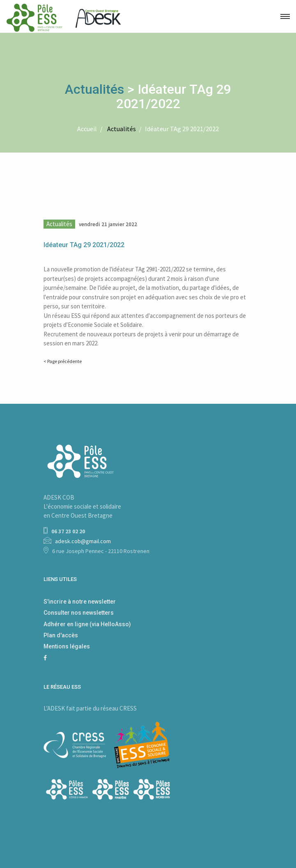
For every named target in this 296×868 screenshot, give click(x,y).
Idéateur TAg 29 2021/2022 (182, 129)
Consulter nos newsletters (79, 613)
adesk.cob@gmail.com (83, 541)
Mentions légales (67, 646)
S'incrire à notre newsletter (80, 602)
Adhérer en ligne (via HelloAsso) (87, 624)
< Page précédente (63, 361)
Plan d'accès (61, 635)
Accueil (87, 129)
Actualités (94, 89)
